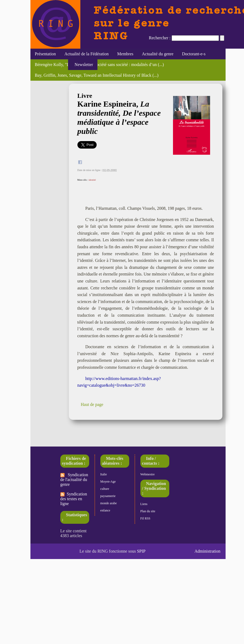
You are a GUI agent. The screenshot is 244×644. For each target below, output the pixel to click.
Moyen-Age (108, 482)
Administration (208, 551)
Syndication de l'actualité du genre (74, 480)
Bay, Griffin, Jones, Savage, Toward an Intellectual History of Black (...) (97, 75)
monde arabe (109, 503)
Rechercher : (160, 38)
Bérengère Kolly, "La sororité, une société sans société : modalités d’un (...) (99, 65)
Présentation (45, 54)
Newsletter (83, 65)
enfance (105, 510)
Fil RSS (145, 518)
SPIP (141, 551)
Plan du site (148, 511)
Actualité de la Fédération (86, 54)
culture (105, 489)
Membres (125, 54)
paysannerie (108, 496)
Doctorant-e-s (194, 54)
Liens (144, 504)
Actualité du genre (158, 54)
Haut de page (92, 404)
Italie (104, 474)
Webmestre (148, 474)
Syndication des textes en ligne (74, 499)
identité (92, 180)
